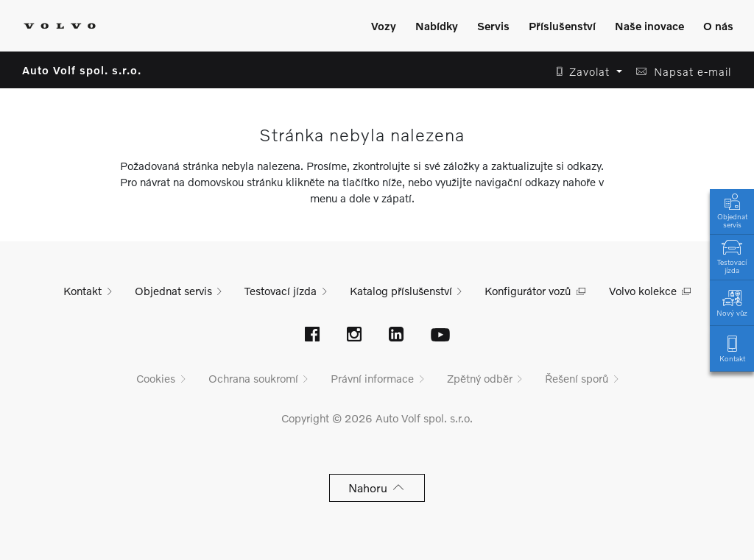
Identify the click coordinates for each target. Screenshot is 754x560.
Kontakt (732, 348)
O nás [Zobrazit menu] (718, 26)
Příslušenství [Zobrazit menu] (562, 26)
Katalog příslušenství (401, 291)
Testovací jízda (732, 255)
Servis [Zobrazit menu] (493, 26)
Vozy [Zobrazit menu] (384, 26)
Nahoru (377, 488)
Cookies (156, 378)
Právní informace (372, 378)
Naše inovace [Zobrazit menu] (649, 26)
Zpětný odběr (480, 378)
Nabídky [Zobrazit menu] (437, 26)
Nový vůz (732, 302)
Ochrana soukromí (253, 378)
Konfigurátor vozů (528, 291)
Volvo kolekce (643, 291)
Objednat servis (732, 210)
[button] (585, 72)
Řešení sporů (577, 378)
